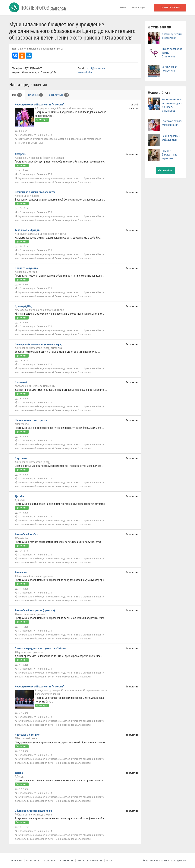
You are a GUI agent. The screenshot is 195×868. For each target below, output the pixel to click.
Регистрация (139, 8)
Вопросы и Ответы (90, 861)
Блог (109, 861)
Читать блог (165, 170)
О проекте (33, 861)
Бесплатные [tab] (59, 95)
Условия (50, 861)
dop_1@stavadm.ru (96, 68)
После (30, 8)
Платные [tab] (36, 95)
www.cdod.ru (85, 72)
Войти (123, 8)
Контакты (66, 861)
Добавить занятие (171, 8)
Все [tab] (17, 95)
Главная (16, 861)
